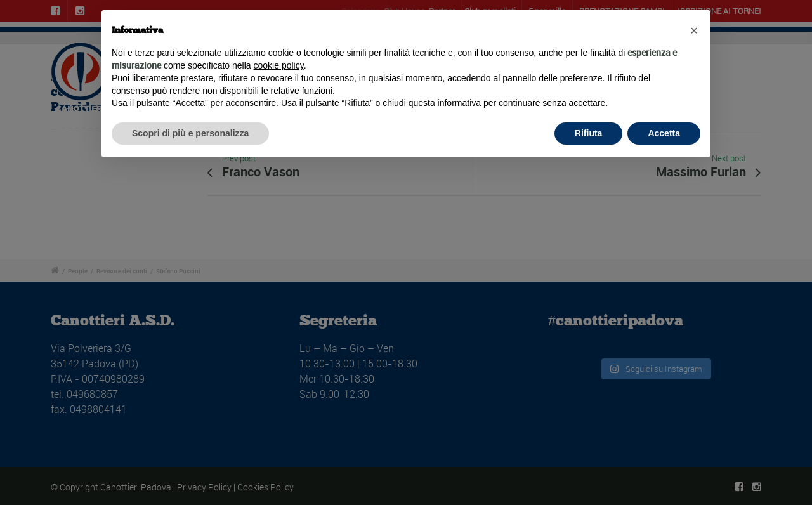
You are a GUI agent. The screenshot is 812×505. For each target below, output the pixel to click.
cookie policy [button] (279, 65)
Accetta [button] (664, 133)
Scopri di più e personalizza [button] (190, 133)
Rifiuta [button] (589, 133)
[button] (694, 30)
